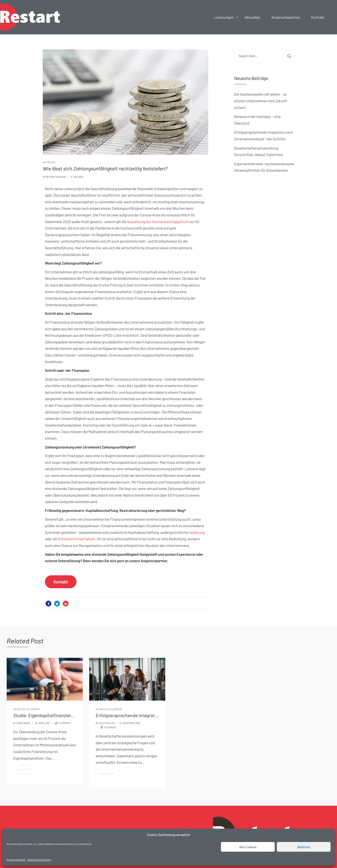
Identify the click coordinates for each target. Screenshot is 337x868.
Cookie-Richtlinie (16, 860)
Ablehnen (304, 847)
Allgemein (33, 709)
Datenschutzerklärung (39, 860)
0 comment (64, 723)
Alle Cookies (248, 847)
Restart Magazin (56, 177)
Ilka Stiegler (107, 723)
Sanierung (197, 532)
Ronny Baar (23, 723)
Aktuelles (49, 162)
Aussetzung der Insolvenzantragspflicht (158, 222)
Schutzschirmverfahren (77, 539)
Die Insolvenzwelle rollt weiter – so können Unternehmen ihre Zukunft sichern (261, 101)
